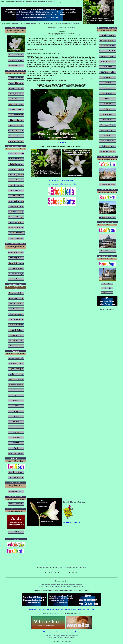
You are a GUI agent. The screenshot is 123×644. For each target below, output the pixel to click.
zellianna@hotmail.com (72, 522)
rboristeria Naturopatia (38, 610)
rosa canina (62, 143)
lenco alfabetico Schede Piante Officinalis (63, 610)
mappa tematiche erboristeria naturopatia (62, 184)
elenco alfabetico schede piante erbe (61, 180)
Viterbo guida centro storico (54, 632)
